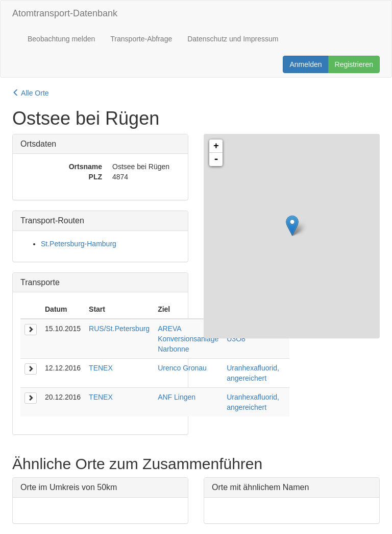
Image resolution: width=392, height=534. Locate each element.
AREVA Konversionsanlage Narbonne (188, 339)
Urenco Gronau (182, 368)
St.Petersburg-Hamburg (79, 244)
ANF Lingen (177, 397)
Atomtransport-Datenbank (65, 13)
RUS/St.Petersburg (119, 329)
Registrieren (354, 64)
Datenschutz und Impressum (233, 39)
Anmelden (305, 64)
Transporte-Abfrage (141, 39)
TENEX (101, 368)
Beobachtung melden (61, 39)
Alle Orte (31, 93)
